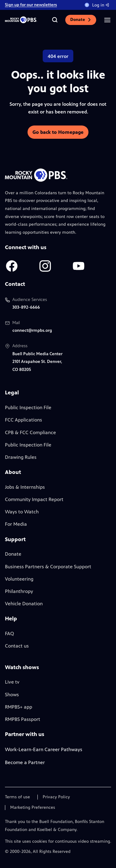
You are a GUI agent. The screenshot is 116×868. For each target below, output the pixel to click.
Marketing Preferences (33, 808)
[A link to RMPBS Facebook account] (12, 266)
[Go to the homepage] (21, 20)
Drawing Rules (21, 457)
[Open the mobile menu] (107, 20)
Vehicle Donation (24, 604)
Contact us (17, 646)
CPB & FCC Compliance (30, 432)
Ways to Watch (22, 512)
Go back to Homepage (58, 132)
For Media (16, 524)
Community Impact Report (34, 499)
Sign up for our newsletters (31, 5)
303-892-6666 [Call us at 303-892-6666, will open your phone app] (26, 307)
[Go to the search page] (55, 20)
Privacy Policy (56, 797)
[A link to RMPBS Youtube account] (79, 266)
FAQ (9, 634)
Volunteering (19, 579)
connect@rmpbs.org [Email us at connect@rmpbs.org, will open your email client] (32, 330)
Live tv (12, 682)
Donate (81, 20)
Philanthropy (19, 591)
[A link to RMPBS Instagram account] (45, 266)
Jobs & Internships (25, 487)
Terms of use (17, 797)
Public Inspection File (28, 407)
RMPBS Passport (23, 719)
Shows (12, 695)
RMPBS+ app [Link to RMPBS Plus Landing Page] (19, 707)
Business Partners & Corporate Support (48, 567)
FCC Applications (24, 420)
